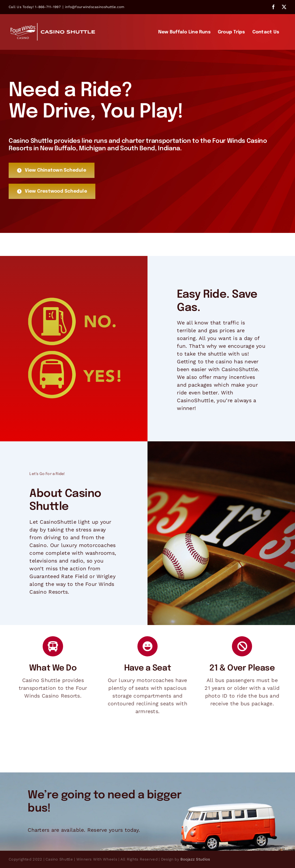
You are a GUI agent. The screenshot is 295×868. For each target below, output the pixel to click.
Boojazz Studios (195, 859)
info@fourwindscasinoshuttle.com (95, 7)
